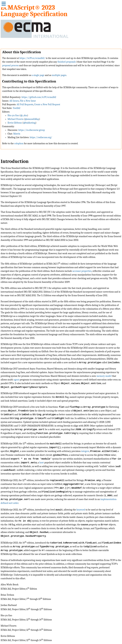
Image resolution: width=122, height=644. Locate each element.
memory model (104, 376)
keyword (81, 509)
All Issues (14, 101)
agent (17, 380)
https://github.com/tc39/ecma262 (39, 97)
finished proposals (67, 62)
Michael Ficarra (15, 119)
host (42, 463)
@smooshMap (32, 119)
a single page (38, 75)
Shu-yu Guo (13, 115)
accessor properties (82, 271)
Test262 (17, 108)
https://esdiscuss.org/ (41, 137)
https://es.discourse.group (32, 130)
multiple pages (59, 75)
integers (85, 451)
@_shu (24, 115)
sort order (13, 503)
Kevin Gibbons (15, 123)
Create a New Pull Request (47, 104)
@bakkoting (29, 123)
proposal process (10, 65)
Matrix (17, 134)
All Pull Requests (25, 104)
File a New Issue (28, 101)
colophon (19, 143)
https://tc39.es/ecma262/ (32, 58)
